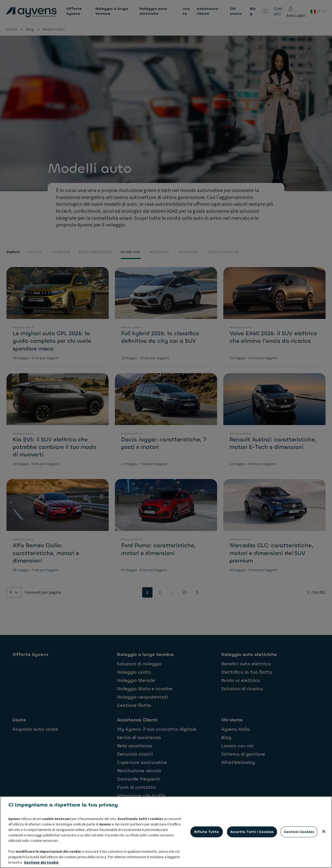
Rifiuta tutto (207, 832)
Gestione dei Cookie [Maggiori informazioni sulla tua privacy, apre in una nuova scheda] (41, 863)
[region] (166, 832)
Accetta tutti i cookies (252, 832)
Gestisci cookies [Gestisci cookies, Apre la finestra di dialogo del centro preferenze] (299, 832)
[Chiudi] (324, 831)
